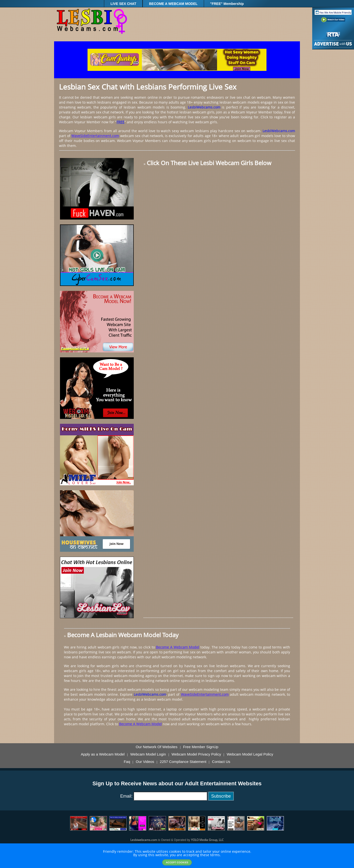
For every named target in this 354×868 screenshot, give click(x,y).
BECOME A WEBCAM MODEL (173, 4)
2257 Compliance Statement (183, 762)
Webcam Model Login (148, 754)
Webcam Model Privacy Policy (196, 754)
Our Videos (145, 762)
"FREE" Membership (227, 4)
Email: (126, 796)
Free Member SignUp (201, 747)
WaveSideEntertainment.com (95, 136)
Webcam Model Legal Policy (250, 754)
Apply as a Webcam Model (103, 754)
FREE (120, 122)
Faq (127, 762)
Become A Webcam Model (177, 647)
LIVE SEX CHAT (123, 4)
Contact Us (221, 762)
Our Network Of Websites (157, 747)
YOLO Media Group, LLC (207, 840)
